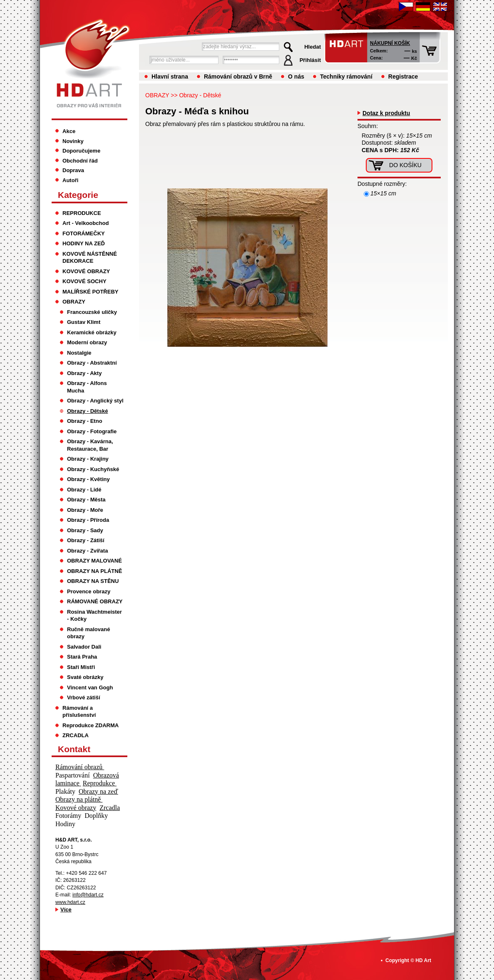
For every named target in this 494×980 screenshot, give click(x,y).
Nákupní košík (390, 43)
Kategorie (78, 195)
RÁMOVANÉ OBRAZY (95, 601)
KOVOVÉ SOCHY (84, 281)
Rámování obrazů (80, 767)
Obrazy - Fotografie (92, 431)
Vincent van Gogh (90, 687)
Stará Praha (82, 657)
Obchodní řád (80, 161)
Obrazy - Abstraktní (92, 363)
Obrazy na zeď (98, 791)
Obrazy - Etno (85, 421)
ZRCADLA (76, 735)
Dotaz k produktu (386, 113)
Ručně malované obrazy (88, 633)
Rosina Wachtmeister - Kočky (94, 616)
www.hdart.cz (70, 902)
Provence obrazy (89, 591)
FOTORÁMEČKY (84, 233)
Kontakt (74, 749)
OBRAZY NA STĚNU (93, 581)
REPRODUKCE (82, 213)
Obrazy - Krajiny (88, 459)
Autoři (70, 180)
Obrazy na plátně (79, 799)
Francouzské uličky (92, 312)
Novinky (73, 141)
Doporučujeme (81, 151)
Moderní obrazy (87, 342)
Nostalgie (79, 353)
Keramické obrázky (92, 332)
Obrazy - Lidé (84, 490)
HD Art (423, 960)
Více (66, 910)
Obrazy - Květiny (88, 479)
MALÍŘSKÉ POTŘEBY (91, 292)
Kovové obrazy (76, 808)
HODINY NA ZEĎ (84, 243)
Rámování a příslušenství (79, 712)
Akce (69, 131)
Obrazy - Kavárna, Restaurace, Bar (90, 445)
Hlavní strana (170, 77)
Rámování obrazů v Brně (238, 77)
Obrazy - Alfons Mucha (87, 387)
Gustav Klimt (84, 322)
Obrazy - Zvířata (87, 551)
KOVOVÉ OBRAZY (86, 271)
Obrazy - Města (86, 500)
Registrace (403, 77)
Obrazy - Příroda (88, 520)
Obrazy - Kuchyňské (93, 469)
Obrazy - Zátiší (86, 540)
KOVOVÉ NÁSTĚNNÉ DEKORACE (90, 258)
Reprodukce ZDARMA (91, 725)
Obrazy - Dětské (200, 95)
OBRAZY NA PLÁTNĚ (94, 571)
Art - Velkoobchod (86, 223)
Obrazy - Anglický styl (95, 401)
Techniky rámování (346, 77)
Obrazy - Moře (85, 510)
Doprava (73, 170)
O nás (296, 77)
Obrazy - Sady (85, 530)
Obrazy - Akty (84, 373)
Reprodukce (100, 783)
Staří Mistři (81, 667)
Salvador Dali (84, 647)
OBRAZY (157, 95)
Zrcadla (110, 808)
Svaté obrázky (85, 677)
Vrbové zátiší (84, 697)
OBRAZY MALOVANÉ (94, 561)
